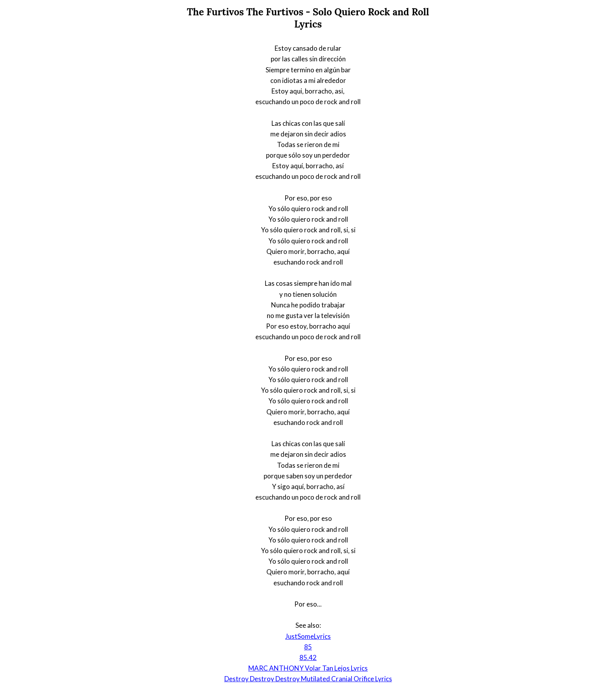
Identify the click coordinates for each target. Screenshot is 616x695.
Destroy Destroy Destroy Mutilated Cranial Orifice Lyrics (308, 679)
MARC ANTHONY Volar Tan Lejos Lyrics (308, 668)
